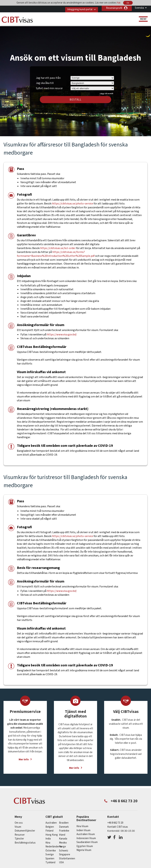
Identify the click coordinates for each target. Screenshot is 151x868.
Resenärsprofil (114, 8)
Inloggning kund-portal (78, 8)
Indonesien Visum (86, 836)
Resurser (20, 832)
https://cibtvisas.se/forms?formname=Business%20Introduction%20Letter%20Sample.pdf (56, 251)
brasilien (64, 820)
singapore (65, 852)
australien (51, 820)
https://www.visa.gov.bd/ (62, 332)
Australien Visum (86, 832)
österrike (51, 848)
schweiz (64, 848)
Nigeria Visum (84, 848)
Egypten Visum (85, 844)
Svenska (139, 8)
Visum (18, 824)
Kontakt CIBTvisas (118, 824)
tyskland (50, 860)
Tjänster (20, 836)
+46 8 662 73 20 (115, 820)
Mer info (24, 757)
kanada (63, 836)
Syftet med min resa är (49, 85)
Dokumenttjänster (25, 828)
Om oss (19, 820)
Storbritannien (67, 856)
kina (48, 840)
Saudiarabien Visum (87, 840)
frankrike (64, 828)
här (119, 3)
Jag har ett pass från (48, 75)
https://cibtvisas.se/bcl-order (58, 246)
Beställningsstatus (25, 840)
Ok (128, 3)
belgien (50, 824)
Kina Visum (82, 824)
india (48, 836)
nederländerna (54, 844)
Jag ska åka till (45, 81)
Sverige (50, 852)
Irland (62, 832)
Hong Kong (52, 832)
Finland (49, 828)
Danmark (64, 824)
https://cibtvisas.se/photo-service (73, 201)
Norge (62, 844)
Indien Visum (83, 828)
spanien (50, 856)
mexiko (63, 840)
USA (61, 860)
